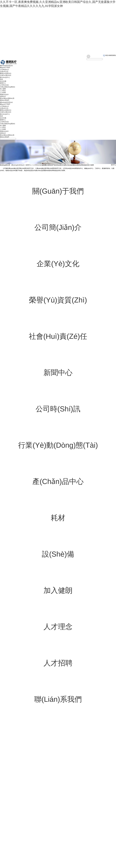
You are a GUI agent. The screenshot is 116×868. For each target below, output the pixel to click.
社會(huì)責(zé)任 (6, 75)
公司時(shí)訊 (4, 85)
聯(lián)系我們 (5, 100)
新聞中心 (3, 83)
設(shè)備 (3, 81)
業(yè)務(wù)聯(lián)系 (7, 98)
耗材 (1, 79)
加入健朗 (3, 89)
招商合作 (3, 96)
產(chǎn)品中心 (5, 77)
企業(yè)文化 (4, 71)
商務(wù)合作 (4, 95)
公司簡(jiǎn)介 (5, 70)
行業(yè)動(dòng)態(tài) (7, 87)
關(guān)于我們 (5, 67)
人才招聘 (3, 93)
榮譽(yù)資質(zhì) (6, 73)
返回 (113, 165)
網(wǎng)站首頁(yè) (6, 66)
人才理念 (3, 91)
